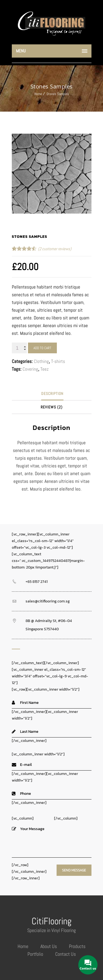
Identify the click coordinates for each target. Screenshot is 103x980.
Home (38, 94)
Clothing (41, 361)
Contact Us (66, 954)
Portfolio (35, 954)
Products (77, 946)
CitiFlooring (51, 921)
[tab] (52, 394)
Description (52, 394)
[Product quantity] (19, 348)
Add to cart (42, 348)
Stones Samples (58, 94)
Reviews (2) (52, 407)
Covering (30, 369)
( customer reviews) (55, 249)
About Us (49, 946)
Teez (44, 369)
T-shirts (58, 361)
